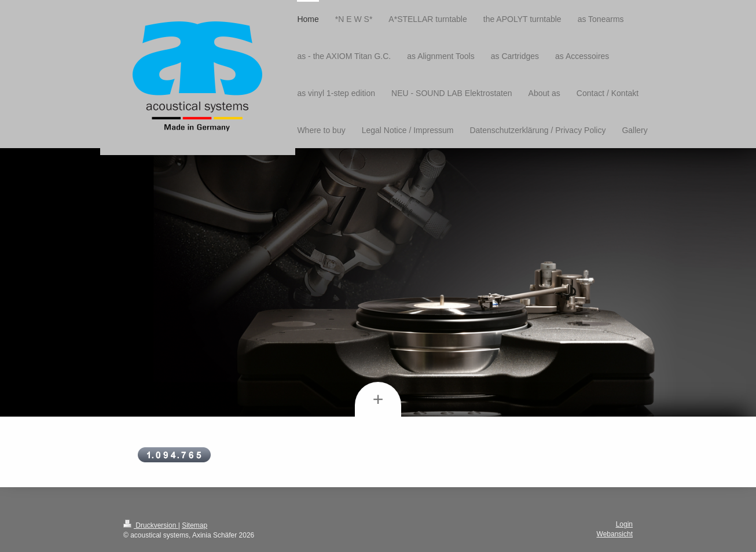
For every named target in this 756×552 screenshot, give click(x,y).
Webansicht (615, 534)
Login (624, 524)
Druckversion (151, 525)
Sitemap (194, 525)
